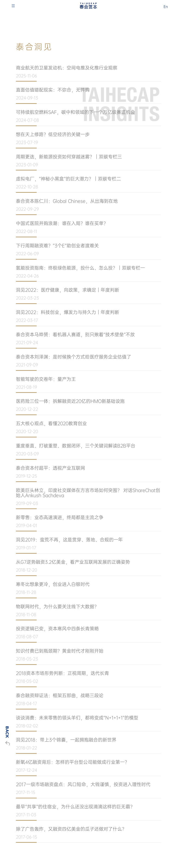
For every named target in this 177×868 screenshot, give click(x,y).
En (166, 7)
